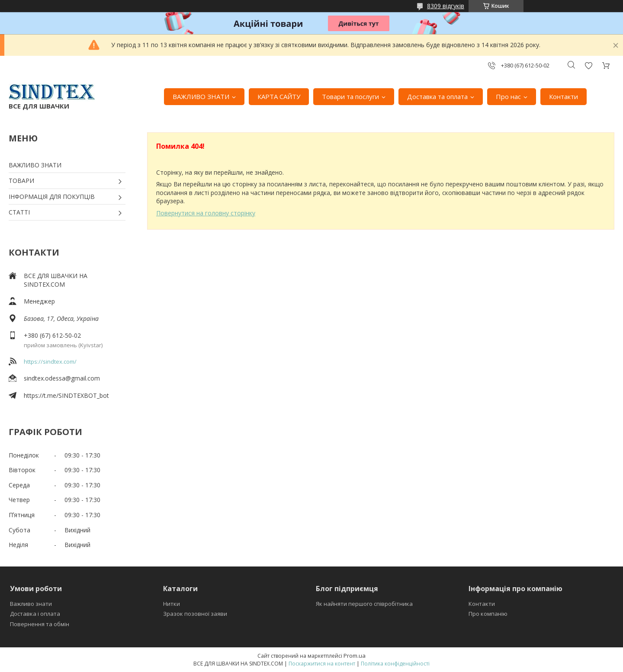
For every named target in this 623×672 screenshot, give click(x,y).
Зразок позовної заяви (195, 614)
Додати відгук (588, 66)
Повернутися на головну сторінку (206, 213)
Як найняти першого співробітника (364, 604)
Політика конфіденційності (395, 664)
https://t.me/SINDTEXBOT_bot (66, 395)
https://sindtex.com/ (50, 362)
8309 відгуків (446, 6)
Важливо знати (31, 604)
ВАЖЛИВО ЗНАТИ (201, 96)
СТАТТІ (19, 212)
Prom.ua (355, 656)
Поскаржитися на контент (322, 664)
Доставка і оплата (35, 614)
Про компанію (488, 614)
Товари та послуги (350, 96)
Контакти (564, 96)
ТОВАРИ (21, 181)
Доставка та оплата (437, 96)
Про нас (508, 96)
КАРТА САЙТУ (279, 96)
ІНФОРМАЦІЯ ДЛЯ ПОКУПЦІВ (52, 197)
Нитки (172, 604)
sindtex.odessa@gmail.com (62, 378)
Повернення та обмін (40, 624)
